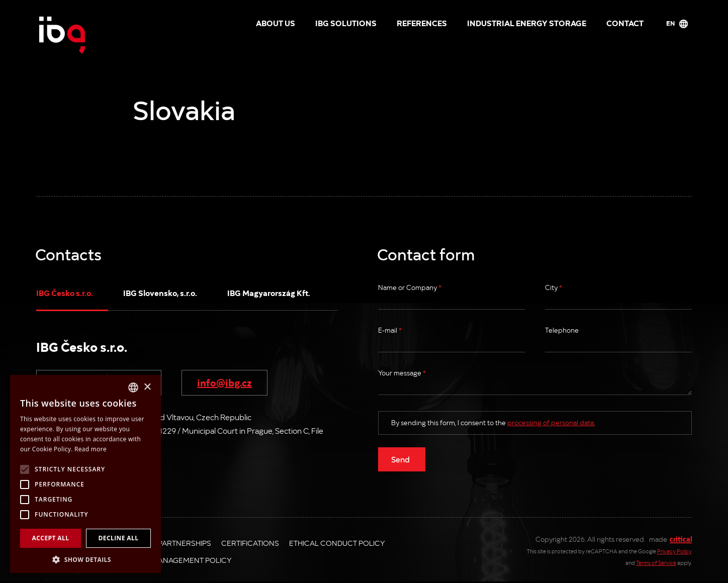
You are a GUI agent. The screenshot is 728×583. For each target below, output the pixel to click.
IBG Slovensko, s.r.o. (160, 293)
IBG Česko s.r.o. (65, 293)
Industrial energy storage (527, 23)
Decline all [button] (119, 538)
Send (400, 459)
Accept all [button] (51, 538)
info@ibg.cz (224, 382)
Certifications (250, 543)
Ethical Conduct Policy (337, 543)
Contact (625, 23)
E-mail (390, 330)
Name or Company (410, 287)
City (554, 287)
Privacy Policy (674, 551)
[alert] (85, 474)
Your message (402, 373)
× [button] (147, 387)
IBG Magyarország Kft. (269, 293)
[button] (85, 559)
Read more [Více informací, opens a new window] (90, 449)
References (422, 23)
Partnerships (185, 543)
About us (276, 23)
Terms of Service (656, 563)
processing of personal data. (551, 422)
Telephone (562, 330)
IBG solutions (346, 23)
